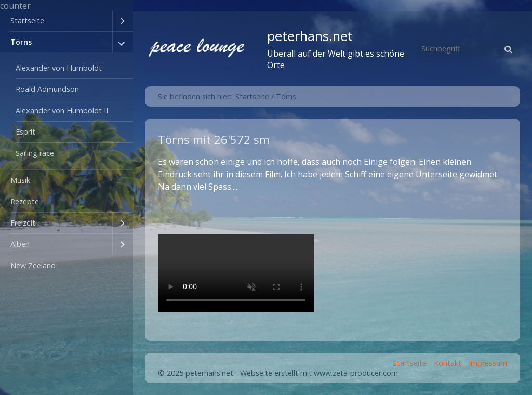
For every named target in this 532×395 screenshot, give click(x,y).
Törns (21, 42)
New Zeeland (33, 265)
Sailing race (35, 153)
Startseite (27, 21)
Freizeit (23, 223)
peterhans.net (310, 36)
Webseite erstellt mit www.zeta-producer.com (319, 373)
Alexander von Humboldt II (62, 110)
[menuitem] (66, 21)
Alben (20, 244)
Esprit (25, 132)
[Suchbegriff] (468, 49)
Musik (20, 180)
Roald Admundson (47, 89)
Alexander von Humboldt (59, 68)
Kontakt (448, 363)
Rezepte (25, 201)
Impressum (488, 363)
